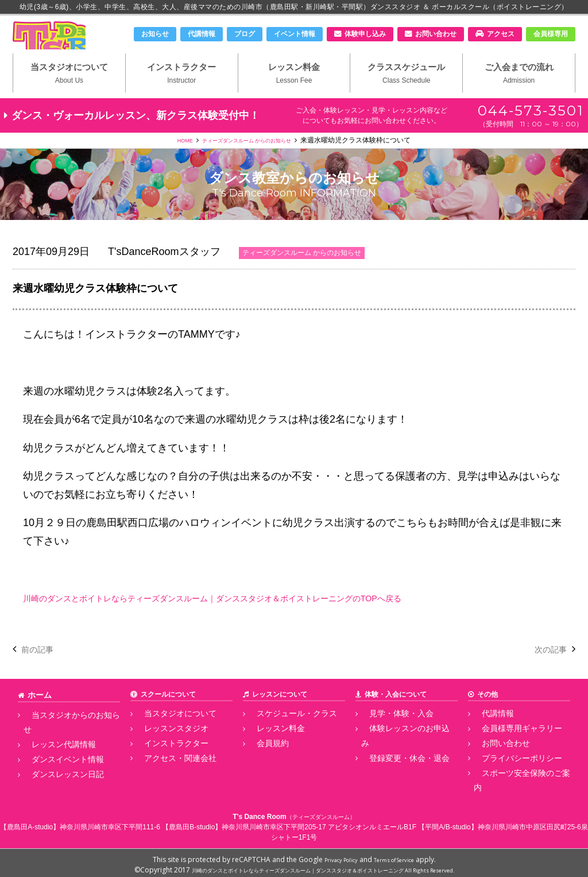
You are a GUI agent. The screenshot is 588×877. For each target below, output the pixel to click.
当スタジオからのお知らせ (65, 734)
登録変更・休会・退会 (396, 760)
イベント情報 (295, 34)
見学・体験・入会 (389, 734)
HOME (170, 161)
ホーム (38, 716)
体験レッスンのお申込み (399, 747)
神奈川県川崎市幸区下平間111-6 (110, 823)
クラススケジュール (406, 92)
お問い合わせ (436, 34)
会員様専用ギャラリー (508, 747)
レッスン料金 (294, 92)
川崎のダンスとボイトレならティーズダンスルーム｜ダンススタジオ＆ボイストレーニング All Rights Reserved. (323, 866)
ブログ (245, 34)
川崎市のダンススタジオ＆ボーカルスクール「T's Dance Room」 (73, 44)
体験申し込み (365, 34)
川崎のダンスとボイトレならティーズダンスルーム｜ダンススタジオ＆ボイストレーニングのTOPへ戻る (266, 619)
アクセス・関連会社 (167, 772)
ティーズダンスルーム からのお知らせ (249, 161)
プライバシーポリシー (508, 772)
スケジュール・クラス (283, 734)
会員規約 (262, 760)
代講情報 (202, 34)
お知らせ (155, 34)
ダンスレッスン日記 (55, 772)
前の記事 (42, 670)
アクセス (501, 34)
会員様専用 (551, 34)
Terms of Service (399, 855)
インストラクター (182, 92)
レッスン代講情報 (51, 747)
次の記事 (546, 670)
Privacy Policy (334, 855)
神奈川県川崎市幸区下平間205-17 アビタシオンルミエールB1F (319, 823)
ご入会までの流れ (519, 92)
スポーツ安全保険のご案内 (515, 785)
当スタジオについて (69, 92)
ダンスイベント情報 (55, 760)
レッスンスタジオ (164, 747)
